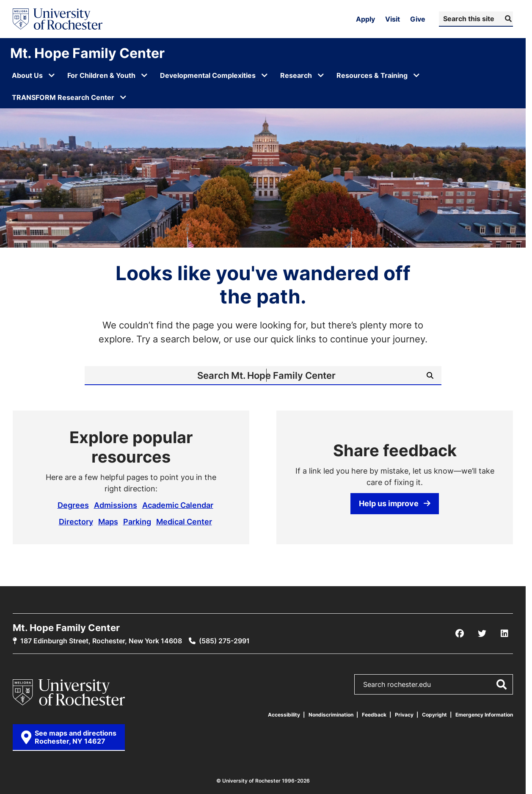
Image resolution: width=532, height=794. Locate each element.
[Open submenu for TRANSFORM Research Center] (123, 97)
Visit (393, 19)
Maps (108, 521)
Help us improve (395, 503)
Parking (137, 521)
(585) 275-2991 (224, 641)
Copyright (434, 715)
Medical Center (184, 521)
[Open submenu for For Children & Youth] (144, 75)
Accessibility (284, 715)
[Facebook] (460, 634)
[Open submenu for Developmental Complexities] (265, 75)
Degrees (73, 505)
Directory (76, 521)
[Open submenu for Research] (321, 75)
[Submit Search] (507, 19)
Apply (365, 19)
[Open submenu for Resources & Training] (416, 75)
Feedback (374, 715)
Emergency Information (484, 715)
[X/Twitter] (482, 634)
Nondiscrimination (331, 715)
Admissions (116, 505)
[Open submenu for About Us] (52, 75)
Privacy (404, 715)
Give (418, 19)
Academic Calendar (178, 505)
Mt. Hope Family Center (87, 53)
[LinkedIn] (504, 634)
